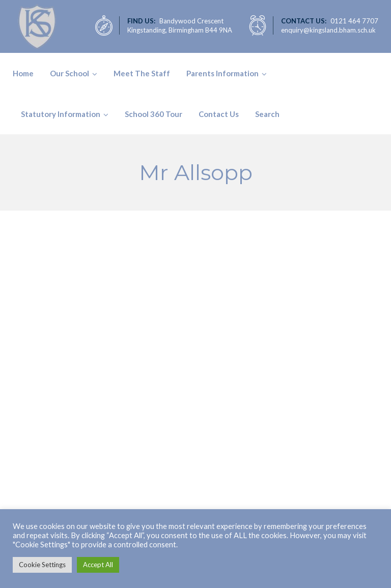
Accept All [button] (98, 565)
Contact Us (219, 114)
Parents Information (222, 73)
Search (267, 114)
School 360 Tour (153, 114)
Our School (69, 73)
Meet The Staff (142, 73)
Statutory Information (61, 114)
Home (23, 73)
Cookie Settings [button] (42, 565)
